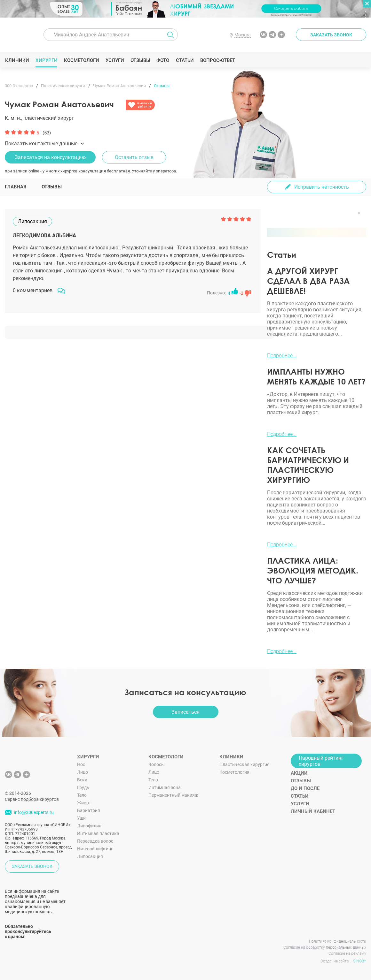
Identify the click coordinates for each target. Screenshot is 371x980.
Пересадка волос (95, 841)
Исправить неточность (322, 187)
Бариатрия (89, 810)
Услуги (115, 60)
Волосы (157, 764)
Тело (82, 795)
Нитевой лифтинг (95, 849)
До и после (305, 788)
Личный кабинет (313, 811)
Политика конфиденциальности (338, 941)
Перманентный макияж (173, 795)
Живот (84, 803)
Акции (299, 773)
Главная (16, 187)
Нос (81, 764)
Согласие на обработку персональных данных (325, 947)
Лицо (83, 772)
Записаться (185, 712)
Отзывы (140, 60)
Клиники (17, 60)
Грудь (83, 787)
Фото (163, 60)
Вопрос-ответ (217, 60)
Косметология (234, 772)
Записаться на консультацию (50, 157)
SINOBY (360, 961)
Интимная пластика (98, 833)
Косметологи (81, 60)
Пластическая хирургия (245, 764)
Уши (81, 818)
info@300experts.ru (34, 812)
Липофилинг (90, 826)
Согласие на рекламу (347, 953)
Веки (82, 780)
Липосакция (90, 856)
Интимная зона (165, 787)
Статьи (185, 60)
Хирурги (46, 60)
